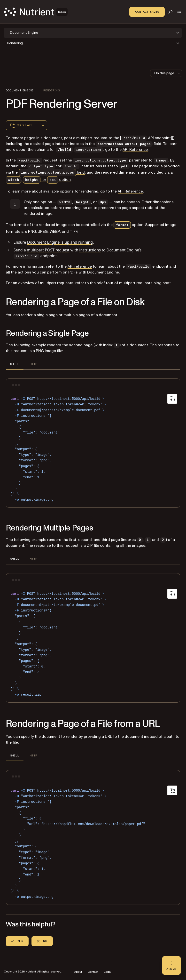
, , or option (38, 180)
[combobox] (43, 125)
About (78, 972)
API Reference (135, 150)
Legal (108, 972)
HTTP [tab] (33, 364)
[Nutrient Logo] (36, 12)
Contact (93, 972)
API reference (80, 266)
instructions (90, 250)
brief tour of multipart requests (125, 283)
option (128, 225)
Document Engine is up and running (60, 242)
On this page (168, 73)
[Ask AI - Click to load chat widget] (171, 965)
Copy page (22, 125)
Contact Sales (147, 12)
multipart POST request (48, 250)
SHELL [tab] (15, 364)
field (52, 172)
